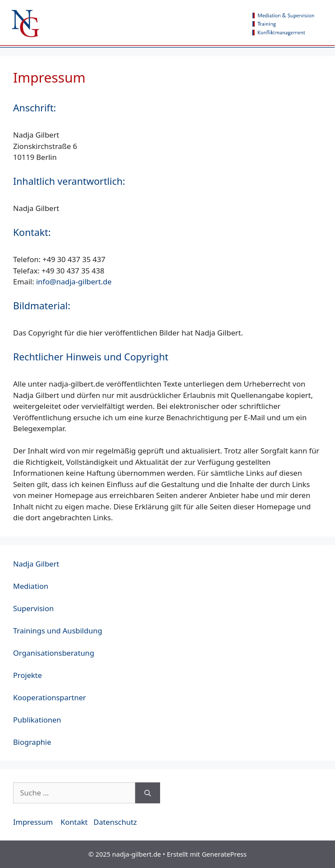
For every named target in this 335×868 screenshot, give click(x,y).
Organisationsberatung (54, 653)
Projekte (27, 675)
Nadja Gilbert (36, 564)
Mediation (31, 586)
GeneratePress (224, 854)
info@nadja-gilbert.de (74, 282)
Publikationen (37, 720)
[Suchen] (148, 793)
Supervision (33, 608)
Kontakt (74, 822)
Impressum (33, 822)
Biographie (32, 742)
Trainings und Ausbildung (58, 631)
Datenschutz (115, 822)
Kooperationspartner (50, 697)
